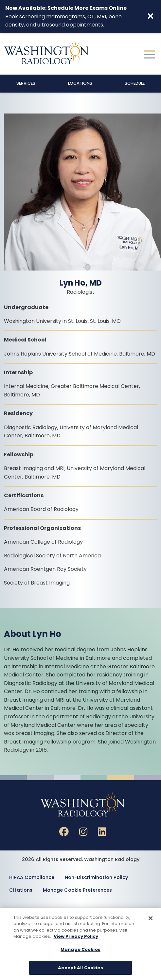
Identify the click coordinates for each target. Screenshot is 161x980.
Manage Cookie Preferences (77, 890)
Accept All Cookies (80, 969)
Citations (21, 890)
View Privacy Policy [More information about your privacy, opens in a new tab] (76, 937)
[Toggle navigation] (150, 54)
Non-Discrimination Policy (96, 877)
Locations (80, 83)
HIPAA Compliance (32, 877)
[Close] (151, 919)
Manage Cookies (80, 950)
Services (26, 83)
